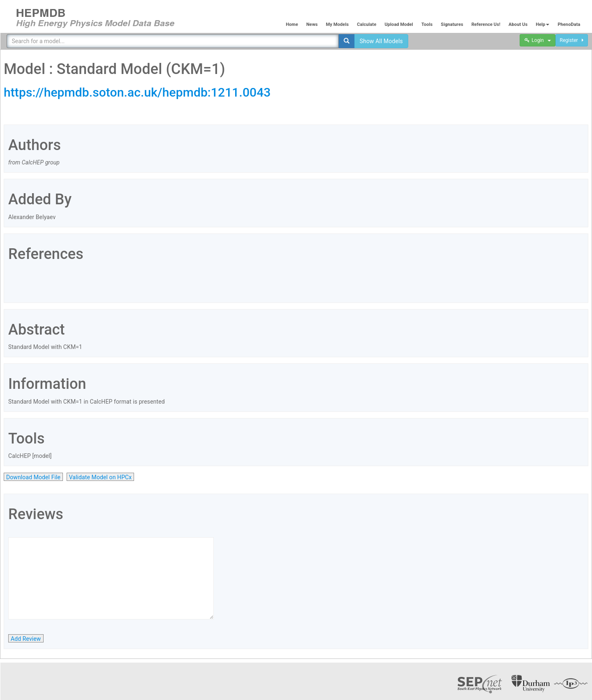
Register (572, 40)
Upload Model (399, 24)
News (312, 24)
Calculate (367, 24)
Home (292, 24)
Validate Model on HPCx (101, 477)
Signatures (452, 24)
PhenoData (569, 24)
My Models (337, 24)
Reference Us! (486, 24)
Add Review (26, 639)
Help (542, 24)
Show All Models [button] (381, 41)
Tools (427, 24)
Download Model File (33, 477)
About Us (518, 24)
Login (538, 40)
